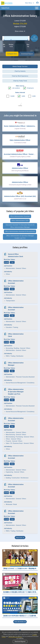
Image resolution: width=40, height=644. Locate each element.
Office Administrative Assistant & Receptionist (20, 231)
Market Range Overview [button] (20, 66)
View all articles (20, 622)
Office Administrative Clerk (20, 221)
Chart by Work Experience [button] (20, 76)
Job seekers (16, 88)
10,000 (12, 96)
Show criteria (20, 31)
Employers (30, 88)
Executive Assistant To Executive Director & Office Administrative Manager (20, 226)
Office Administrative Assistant (20, 216)
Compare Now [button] (12, 54)
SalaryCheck (5, 8)
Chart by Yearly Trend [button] (20, 81)
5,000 (23, 96)
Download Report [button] (27, 54)
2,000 (34, 96)
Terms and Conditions (15, 636)
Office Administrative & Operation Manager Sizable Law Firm (20, 237)
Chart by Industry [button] (20, 71)
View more (20, 538)
